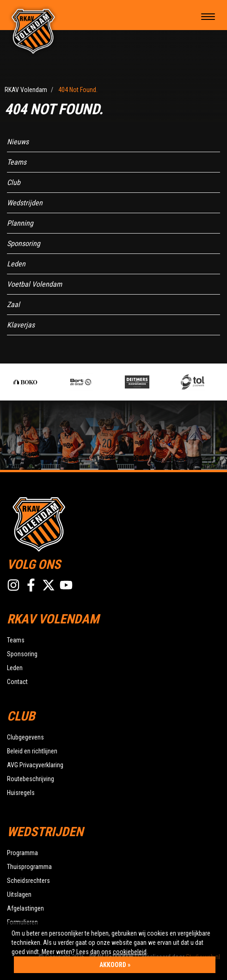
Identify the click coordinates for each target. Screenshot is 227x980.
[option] (40, 382)
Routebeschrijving (31, 779)
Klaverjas (21, 325)
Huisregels (21, 793)
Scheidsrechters (28, 881)
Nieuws (18, 142)
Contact (17, 682)
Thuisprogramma (29, 867)
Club (14, 182)
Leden (16, 264)
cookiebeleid (130, 952)
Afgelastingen (25, 908)
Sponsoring (24, 243)
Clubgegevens (25, 737)
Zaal (13, 305)
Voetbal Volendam (34, 284)
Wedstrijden (25, 203)
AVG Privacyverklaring (35, 765)
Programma (22, 853)
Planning (20, 223)
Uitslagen (19, 894)
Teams (17, 162)
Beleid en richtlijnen (32, 751)
